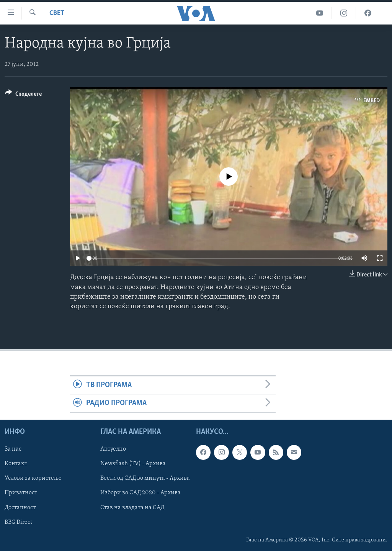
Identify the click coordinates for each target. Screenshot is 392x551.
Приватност (21, 493)
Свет (57, 13)
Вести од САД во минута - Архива (145, 478)
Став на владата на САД (132, 507)
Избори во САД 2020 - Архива (140, 493)
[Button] (23, 95)
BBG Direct (18, 522)
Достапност (20, 507)
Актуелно (113, 449)
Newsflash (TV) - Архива (133, 464)
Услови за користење (33, 478)
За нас (13, 449)
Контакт (16, 464)
